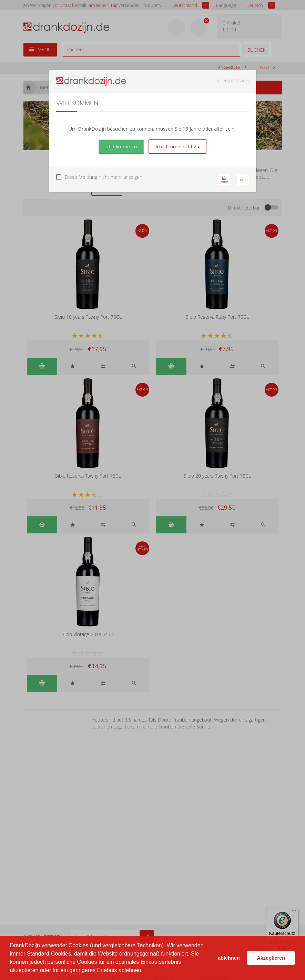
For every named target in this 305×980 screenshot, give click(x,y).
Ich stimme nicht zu (177, 146)
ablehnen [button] (229, 958)
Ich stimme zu (121, 146)
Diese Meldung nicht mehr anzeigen (104, 177)
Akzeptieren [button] (271, 958)
